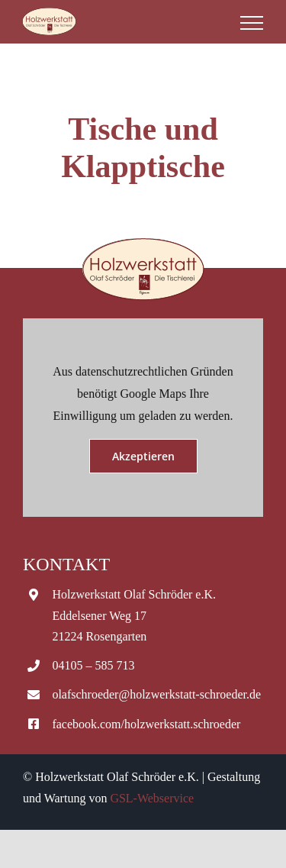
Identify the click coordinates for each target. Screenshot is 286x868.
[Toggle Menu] (252, 23)
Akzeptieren (143, 456)
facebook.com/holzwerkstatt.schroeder (146, 724)
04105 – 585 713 (93, 665)
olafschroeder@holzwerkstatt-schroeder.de (156, 694)
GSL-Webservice (152, 798)
